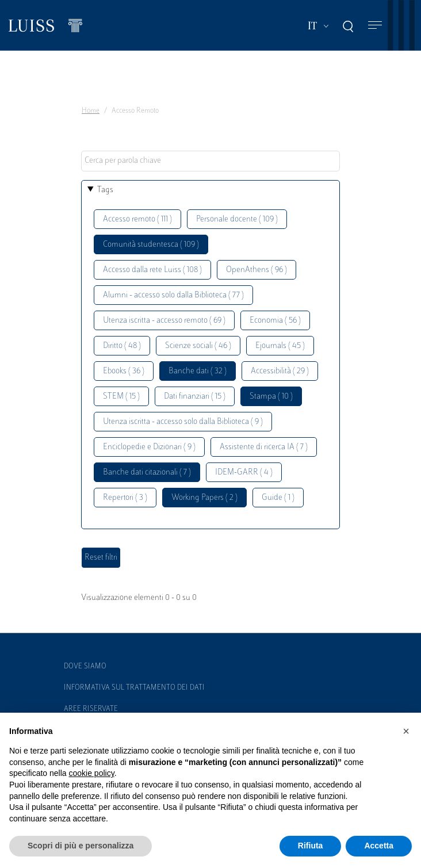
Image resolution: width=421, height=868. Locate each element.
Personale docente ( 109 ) (237, 219)
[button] (406, 731)
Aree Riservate (91, 709)
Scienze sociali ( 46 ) (198, 346)
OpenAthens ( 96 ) (257, 270)
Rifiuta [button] (311, 846)
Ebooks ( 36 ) (124, 371)
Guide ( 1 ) (278, 498)
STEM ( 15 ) (121, 397)
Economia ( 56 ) (275, 321)
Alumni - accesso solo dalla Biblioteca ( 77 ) (173, 295)
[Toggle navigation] (375, 26)
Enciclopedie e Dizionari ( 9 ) (149, 447)
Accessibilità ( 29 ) (280, 371)
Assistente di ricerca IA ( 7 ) (264, 447)
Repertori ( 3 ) (125, 498)
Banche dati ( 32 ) (198, 371)
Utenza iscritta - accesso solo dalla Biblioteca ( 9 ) (183, 422)
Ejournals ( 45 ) (280, 346)
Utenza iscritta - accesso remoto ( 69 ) (164, 321)
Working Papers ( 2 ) (204, 498)
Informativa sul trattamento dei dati (134, 688)
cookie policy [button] (92, 773)
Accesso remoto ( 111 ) (137, 219)
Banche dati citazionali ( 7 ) (147, 473)
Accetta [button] (379, 846)
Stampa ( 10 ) (271, 397)
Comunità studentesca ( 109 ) (151, 245)
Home (91, 111)
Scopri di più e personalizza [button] (81, 846)
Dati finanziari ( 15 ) (195, 397)
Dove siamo (85, 667)
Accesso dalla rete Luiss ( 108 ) (152, 270)
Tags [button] (105, 190)
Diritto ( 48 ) (122, 346)
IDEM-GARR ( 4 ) (244, 473)
